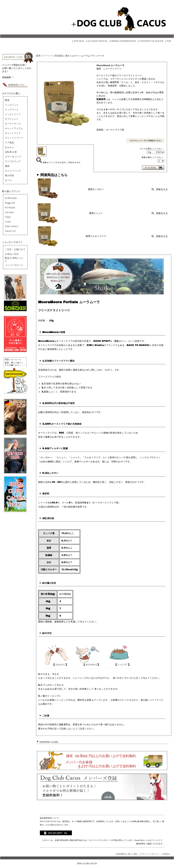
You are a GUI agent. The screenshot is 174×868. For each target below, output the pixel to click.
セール (8, 180)
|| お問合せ (166, 854)
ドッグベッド (12, 105)
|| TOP (168, 41)
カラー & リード (13, 157)
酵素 (7, 100)
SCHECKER (11, 198)
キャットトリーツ (14, 138)
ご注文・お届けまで (15, 249)
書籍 (7, 166)
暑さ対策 (9, 176)
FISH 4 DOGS (12, 226)
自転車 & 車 (11, 152)
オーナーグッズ (13, 124)
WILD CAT (10, 231)
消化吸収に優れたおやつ (66, 56)
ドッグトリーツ (13, 114)
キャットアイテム (14, 128)
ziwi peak (9, 212)
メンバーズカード (14, 265)
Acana (8, 222)
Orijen (8, 217)
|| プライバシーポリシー (149, 854)
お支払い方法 (12, 254)
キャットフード (13, 133)
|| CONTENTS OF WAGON (151, 41)
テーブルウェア (13, 161)
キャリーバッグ (13, 171)
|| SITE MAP (78, 41)
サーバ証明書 (111, 840)
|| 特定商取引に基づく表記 (126, 854)
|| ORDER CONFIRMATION (122, 41)
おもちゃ (9, 147)
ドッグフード (12, 110)
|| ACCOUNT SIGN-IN (97, 41)
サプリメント (12, 119)
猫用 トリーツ (43, 56)
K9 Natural (10, 208)
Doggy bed (10, 203)
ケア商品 (9, 143)
